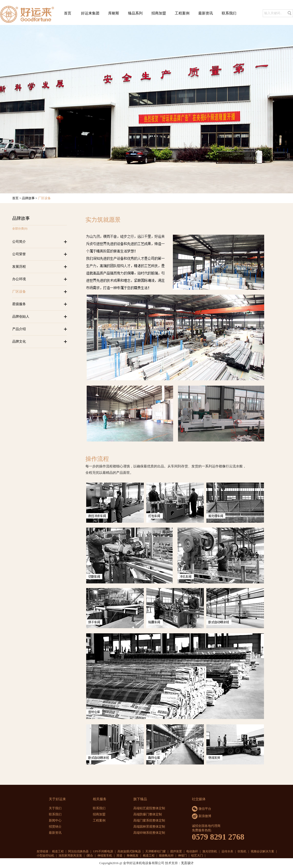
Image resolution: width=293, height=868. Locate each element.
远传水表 (227, 851)
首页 (68, 13)
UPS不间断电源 (103, 851)
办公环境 (19, 279)
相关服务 (100, 799)
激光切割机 (210, 851)
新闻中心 (55, 820)
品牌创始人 (21, 317)
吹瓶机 (242, 851)
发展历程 (19, 267)
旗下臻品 (140, 799)
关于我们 (55, 808)
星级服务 (19, 304)
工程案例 (182, 13)
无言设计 (187, 863)
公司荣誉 (19, 254)
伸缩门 (182, 856)
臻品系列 (135, 13)
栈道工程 (58, 851)
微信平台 (205, 809)
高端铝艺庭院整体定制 (149, 808)
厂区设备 (19, 292)
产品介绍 (19, 329)
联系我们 (229, 13)
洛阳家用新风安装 (70, 856)
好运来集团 (90, 13)
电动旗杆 (192, 851)
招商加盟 (159, 13)
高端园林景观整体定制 (149, 827)
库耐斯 (114, 13)
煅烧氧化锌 (166, 856)
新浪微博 (205, 816)
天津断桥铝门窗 (156, 851)
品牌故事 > (30, 198)
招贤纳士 (55, 827)
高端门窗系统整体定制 (149, 820)
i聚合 (90, 856)
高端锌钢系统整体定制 (149, 833)
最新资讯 (206, 13)
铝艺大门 (197, 856)
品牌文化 (19, 341)
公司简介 (19, 242)
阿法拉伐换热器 (78, 851)
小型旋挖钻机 (45, 856)
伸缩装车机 (105, 856)
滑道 (119, 856)
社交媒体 (199, 799)
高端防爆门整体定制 (148, 814)
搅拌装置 (176, 851)
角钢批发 (133, 856)
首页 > (17, 198)
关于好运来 (57, 799)
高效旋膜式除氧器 (129, 851)
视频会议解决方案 (262, 851)
